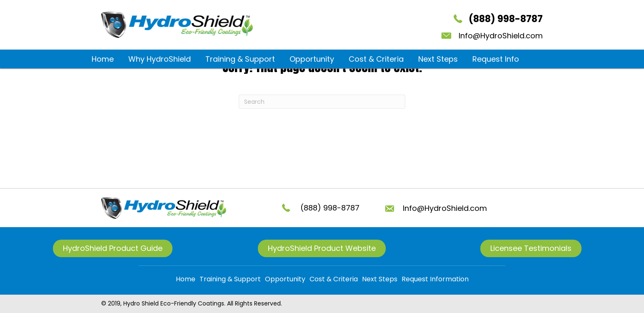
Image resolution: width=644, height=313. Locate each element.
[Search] (322, 102)
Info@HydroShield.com (501, 36)
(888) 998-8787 (506, 19)
